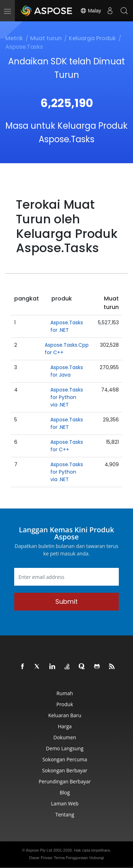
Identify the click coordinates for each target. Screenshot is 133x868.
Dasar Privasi (41, 858)
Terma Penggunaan (71, 858)
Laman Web (65, 803)
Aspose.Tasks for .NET (67, 326)
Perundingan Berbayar (65, 781)
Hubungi (97, 858)
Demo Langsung (65, 748)
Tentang (65, 814)
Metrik (14, 38)
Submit (66, 601)
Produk (65, 704)
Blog (65, 792)
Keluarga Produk (92, 38)
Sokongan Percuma (65, 759)
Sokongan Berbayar (65, 770)
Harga (65, 726)
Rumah (65, 693)
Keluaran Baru (65, 715)
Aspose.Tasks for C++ (67, 446)
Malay (91, 11)
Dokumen (65, 737)
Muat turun (46, 38)
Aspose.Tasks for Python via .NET (67, 397)
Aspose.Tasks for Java (67, 371)
